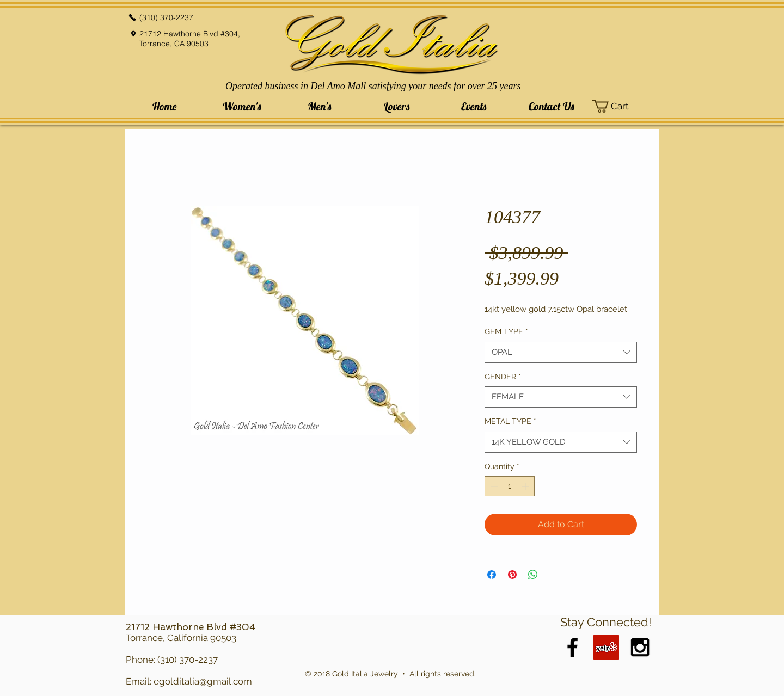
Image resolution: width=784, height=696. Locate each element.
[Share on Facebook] (492, 575)
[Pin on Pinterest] (512, 575)
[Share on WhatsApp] (533, 575)
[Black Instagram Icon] (640, 647)
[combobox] (561, 352)
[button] (242, 106)
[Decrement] (493, 486)
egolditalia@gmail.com (203, 681)
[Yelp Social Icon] (606, 647)
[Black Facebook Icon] (572, 647)
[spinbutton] (510, 486)
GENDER (503, 377)
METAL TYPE (510, 421)
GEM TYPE (506, 331)
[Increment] (526, 486)
